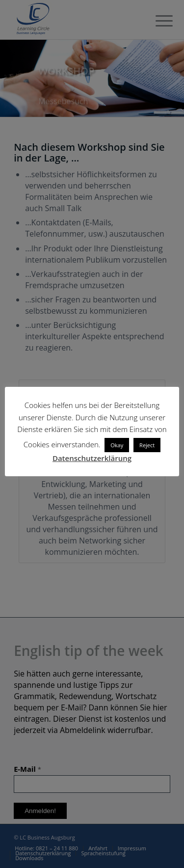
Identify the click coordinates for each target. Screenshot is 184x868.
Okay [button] (117, 445)
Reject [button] (147, 445)
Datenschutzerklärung (92, 458)
